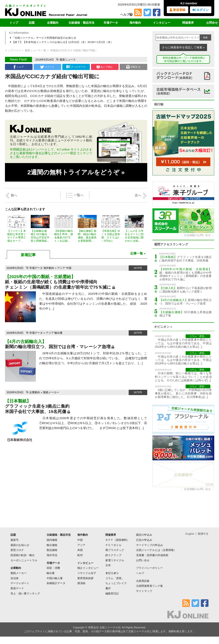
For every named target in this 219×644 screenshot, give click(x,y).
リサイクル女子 (87, 573)
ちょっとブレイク (116, 583)
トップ (14, 23)
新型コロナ (17, 550)
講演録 (81, 583)
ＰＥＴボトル (113, 545)
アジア (61, 268)
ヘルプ (126, 15)
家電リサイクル (115, 560)
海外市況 (52, 555)
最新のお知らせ (20, 545)
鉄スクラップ (113, 555)
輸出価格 (52, 545)
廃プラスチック (115, 550)
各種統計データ (56, 583)
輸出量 (58, 333)
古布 (108, 565)
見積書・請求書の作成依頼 (152, 555)
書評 (108, 588)
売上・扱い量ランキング (25, 593)
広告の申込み (144, 540)
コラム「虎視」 (115, 578)
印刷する (133, 67)
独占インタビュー (88, 568)
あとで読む (105, 67)
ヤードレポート (20, 583)
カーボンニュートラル (24, 560)
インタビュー (162, 23)
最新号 (15, 540)
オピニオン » (163, 327)
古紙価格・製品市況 (81, 23)
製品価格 (52, 550)
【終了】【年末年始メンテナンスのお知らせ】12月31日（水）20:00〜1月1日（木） (62, 42)
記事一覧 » (138, 253)
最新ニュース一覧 (35, 50)
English (190, 534)
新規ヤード (17, 588)
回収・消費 (53, 568)
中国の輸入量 (55, 578)
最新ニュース (68, 60)
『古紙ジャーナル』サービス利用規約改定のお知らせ (44, 38)
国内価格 (52, 540)
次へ (141, 196)
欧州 (80, 555)
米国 (80, 550)
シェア (19, 67)
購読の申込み (144, 535)
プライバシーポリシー (150, 568)
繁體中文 (203, 534)
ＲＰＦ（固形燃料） (117, 540)
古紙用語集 (143, 581)
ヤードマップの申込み (150, 545)
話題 (32, 23)
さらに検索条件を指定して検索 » (183, 47)
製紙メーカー (51, 392)
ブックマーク (76, 67)
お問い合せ (143, 560)
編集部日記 (112, 593)
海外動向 (135, 23)
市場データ (111, 23)
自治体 (15, 578)
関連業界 (188, 23)
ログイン (201, 10)
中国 (69, 268)
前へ (11, 196)
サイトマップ (144, 591)
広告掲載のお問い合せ (197, 235)
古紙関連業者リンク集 (150, 586)
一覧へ (75, 195)
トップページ (13, 50)
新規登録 (177, 10)
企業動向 (53, 23)
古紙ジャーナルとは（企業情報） (156, 550)
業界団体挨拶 (85, 578)
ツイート (47, 67)
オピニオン (112, 573)
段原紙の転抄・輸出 (23, 555)
